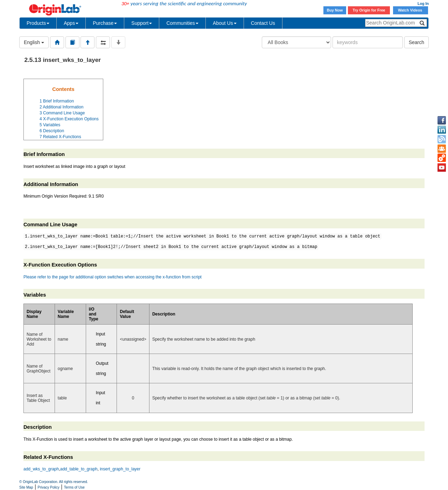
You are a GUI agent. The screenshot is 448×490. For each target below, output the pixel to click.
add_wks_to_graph (41, 469)
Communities (182, 23)
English (34, 42)
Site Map (26, 487)
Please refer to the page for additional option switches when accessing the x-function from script (113, 277)
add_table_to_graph (79, 469)
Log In (423, 3)
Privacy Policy (49, 487)
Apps (71, 23)
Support (142, 23)
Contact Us (263, 23)
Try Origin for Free (369, 10)
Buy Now (335, 10)
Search (416, 42)
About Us (225, 23)
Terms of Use (74, 487)
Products (38, 23)
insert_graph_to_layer (120, 469)
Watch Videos (411, 10)
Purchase (105, 23)
